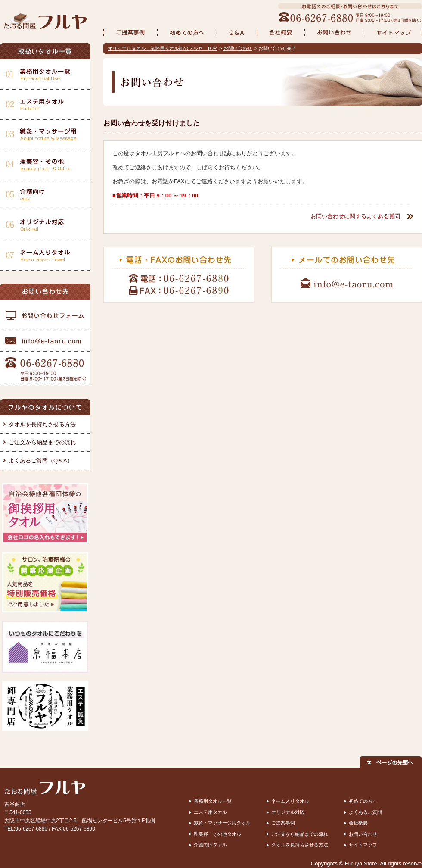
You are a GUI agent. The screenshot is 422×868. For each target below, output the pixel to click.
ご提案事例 (283, 823)
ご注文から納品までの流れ (42, 442)
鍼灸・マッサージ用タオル (222, 823)
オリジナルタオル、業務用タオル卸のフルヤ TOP (162, 48)
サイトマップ (363, 845)
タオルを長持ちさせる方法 (42, 424)
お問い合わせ (238, 48)
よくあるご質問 (365, 812)
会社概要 (358, 823)
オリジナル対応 (288, 812)
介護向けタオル (210, 845)
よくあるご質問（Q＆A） (41, 461)
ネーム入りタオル (290, 801)
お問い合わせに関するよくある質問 (355, 216)
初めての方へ (363, 801)
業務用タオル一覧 (213, 801)
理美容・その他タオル (217, 834)
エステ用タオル (210, 812)
